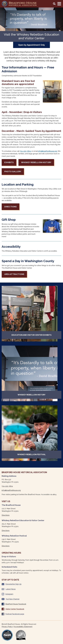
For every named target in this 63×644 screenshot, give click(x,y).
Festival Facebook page (13, 614)
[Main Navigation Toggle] (59, 4)
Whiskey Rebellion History (36, 162)
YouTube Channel (11, 599)
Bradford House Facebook (14, 604)
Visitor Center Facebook (13, 609)
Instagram (7, 594)
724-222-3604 (25, 151)
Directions (11, 207)
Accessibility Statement (23, 627)
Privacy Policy (7, 627)
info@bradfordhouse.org (48, 151)
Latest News (9, 589)
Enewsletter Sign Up (12, 584)
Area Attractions (14, 274)
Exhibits (9, 162)
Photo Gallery (13, 172)
